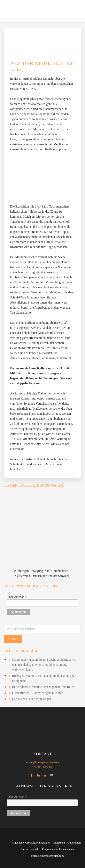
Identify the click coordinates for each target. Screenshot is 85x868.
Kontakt (35, 849)
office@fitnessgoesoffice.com (42, 762)
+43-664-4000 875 (43, 767)
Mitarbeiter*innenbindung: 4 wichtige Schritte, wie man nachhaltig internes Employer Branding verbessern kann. (44, 665)
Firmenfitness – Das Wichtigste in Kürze (38, 693)
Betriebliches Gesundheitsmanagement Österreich (43, 687)
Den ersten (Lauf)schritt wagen (31, 699)
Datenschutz (74, 843)
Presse (24, 849)
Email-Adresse (17, 597)
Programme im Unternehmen (58, 849)
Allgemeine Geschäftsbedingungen (31, 843)
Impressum (59, 843)
